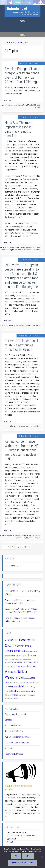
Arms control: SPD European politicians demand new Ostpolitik (20, 602)
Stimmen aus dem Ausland (15, 714)
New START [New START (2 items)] (16, 667)
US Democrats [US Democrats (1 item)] (22, 695)
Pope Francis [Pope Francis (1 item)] (17, 682)
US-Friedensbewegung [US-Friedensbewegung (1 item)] (26, 692)
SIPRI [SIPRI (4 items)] (21, 686)
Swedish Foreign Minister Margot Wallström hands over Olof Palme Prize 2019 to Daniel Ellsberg (22, 75)
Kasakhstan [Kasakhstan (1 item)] (8, 659)
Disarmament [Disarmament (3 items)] (12, 651)
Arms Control (36, 535)
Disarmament (8, 105)
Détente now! (17, 9)
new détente (27, 250)
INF (27, 538)
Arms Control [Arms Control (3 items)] (12, 640)
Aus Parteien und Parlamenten (17, 743)
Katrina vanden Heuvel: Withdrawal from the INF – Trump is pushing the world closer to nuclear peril (22, 450)
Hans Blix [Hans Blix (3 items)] (26, 655)
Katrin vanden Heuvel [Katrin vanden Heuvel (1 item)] (17, 659)
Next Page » (26, 547)
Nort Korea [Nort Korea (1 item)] (24, 667)
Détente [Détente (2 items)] (23, 651)
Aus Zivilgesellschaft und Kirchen (18, 737)
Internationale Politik (13, 726)
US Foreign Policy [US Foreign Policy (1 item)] (31, 695)
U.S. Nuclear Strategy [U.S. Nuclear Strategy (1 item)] (30, 687)
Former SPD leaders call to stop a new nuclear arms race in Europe (21, 345)
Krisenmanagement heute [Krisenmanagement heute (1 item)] (22, 662)
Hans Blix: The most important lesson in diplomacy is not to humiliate (19, 129)
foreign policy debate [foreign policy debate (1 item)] (10, 656)
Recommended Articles (14, 754)
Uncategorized (36, 326)
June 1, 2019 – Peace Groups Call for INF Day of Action (22, 593)
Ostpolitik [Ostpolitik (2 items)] (34, 678)
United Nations (36, 250)
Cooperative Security (20, 538)
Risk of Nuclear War (35, 538)
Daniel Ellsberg (36, 105)
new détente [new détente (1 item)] (8, 667)
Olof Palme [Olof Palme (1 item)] (27, 678)
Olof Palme (37, 107)
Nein (28, 856)
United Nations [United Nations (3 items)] (13, 691)
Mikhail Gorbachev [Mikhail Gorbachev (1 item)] (34, 662)
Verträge (8, 720)
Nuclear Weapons (18, 105)
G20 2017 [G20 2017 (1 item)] (18, 656)
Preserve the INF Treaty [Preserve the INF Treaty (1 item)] (27, 682)
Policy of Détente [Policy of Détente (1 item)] (9, 682)
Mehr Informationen (23, 863)
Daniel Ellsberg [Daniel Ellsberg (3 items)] (24, 646)
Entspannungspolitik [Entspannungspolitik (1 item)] (32, 651)
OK (16, 856)
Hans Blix (20, 250)
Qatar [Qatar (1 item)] (34, 682)
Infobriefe (9, 748)
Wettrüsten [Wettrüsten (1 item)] (8, 699)
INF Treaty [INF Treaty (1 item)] (34, 656)
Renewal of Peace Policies (33, 247)
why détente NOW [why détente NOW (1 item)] (15, 699)
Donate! (10, 842)
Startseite (4, 2)
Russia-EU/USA (5, 250)
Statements (28, 326)
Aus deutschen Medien (14, 731)
